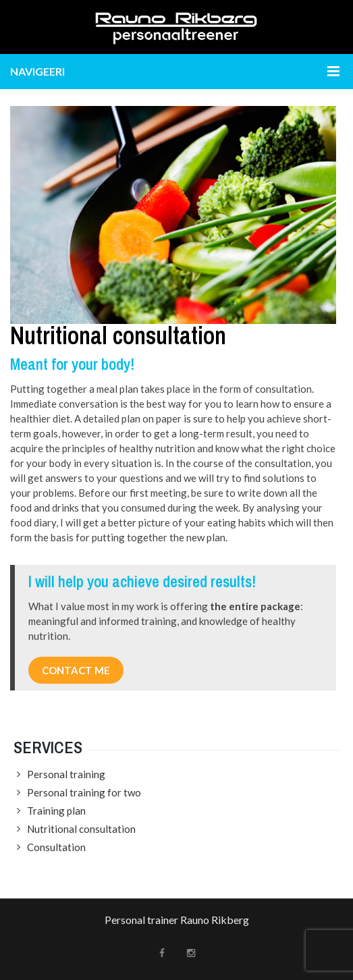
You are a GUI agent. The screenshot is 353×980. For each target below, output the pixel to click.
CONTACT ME (76, 670)
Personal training (66, 774)
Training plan (56, 811)
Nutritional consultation (81, 829)
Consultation (56, 847)
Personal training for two (84, 792)
